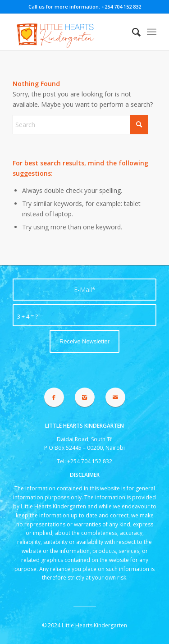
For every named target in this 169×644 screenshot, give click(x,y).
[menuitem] (132, 32)
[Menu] (152, 32)
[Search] (132, 32)
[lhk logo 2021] (70, 32)
